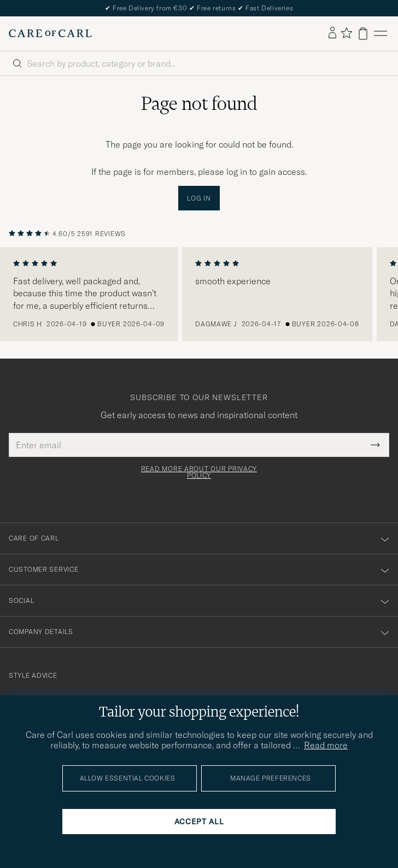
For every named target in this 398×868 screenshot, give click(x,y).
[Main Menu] (381, 34)
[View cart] (363, 34)
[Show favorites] (346, 34)
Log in (199, 198)
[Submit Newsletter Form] (375, 445)
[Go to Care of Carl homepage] (50, 33)
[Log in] (332, 33)
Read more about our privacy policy (199, 472)
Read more (326, 745)
